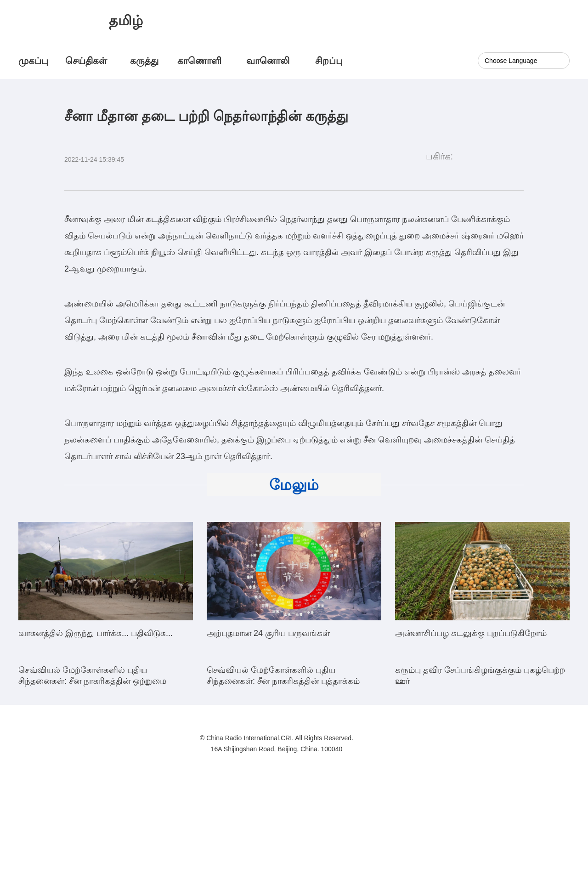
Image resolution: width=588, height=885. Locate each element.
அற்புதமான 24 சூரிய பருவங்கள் (268, 633)
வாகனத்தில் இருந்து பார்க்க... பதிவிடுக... (96, 633)
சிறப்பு (329, 61)
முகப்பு (33, 61)
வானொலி (268, 61)
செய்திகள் (86, 61)
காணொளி (201, 61)
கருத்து (144, 61)
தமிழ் (126, 20)
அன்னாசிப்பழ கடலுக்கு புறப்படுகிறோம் (471, 633)
